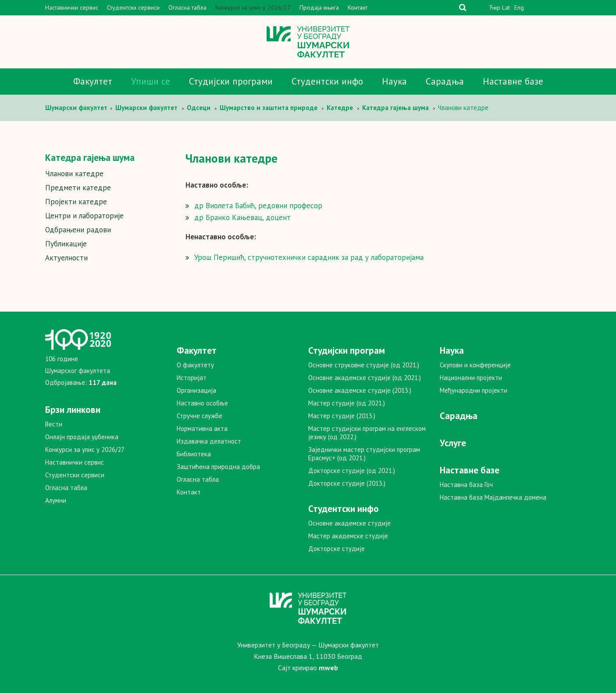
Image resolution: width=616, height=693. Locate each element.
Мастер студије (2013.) (342, 416)
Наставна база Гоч (466, 485)
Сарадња (445, 81)
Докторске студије (336, 549)
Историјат (192, 378)
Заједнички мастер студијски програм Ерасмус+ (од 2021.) (364, 454)
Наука (394, 81)
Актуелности (66, 258)
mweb (328, 668)
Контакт (358, 7)
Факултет (93, 81)
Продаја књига (319, 7)
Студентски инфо (327, 81)
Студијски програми (231, 81)
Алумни (56, 500)
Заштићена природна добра (218, 467)
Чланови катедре (74, 174)
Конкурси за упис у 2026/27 (253, 7)
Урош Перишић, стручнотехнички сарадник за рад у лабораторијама (309, 257)
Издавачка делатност (209, 441)
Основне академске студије (349, 523)
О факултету (195, 365)
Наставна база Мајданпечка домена (493, 497)
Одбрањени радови (78, 230)
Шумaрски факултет (77, 108)
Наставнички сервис (72, 7)
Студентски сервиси (133, 7)
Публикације (66, 244)
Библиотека (194, 454)
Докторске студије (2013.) (347, 483)
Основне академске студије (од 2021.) (365, 378)
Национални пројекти (471, 378)
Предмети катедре (78, 188)
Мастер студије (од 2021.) (347, 403)
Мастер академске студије (348, 536)
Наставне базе (513, 81)
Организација (196, 390)
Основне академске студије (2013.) (360, 390)
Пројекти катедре (76, 202)
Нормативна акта (202, 428)
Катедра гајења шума (90, 158)
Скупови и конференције (475, 365)
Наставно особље (202, 403)
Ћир (495, 7)
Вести (54, 424)
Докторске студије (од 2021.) (352, 471)
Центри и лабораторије (84, 216)
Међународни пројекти (474, 390)
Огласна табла (187, 7)
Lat (506, 7)
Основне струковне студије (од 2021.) (364, 365)
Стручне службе (199, 416)
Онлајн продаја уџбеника (82, 437)
